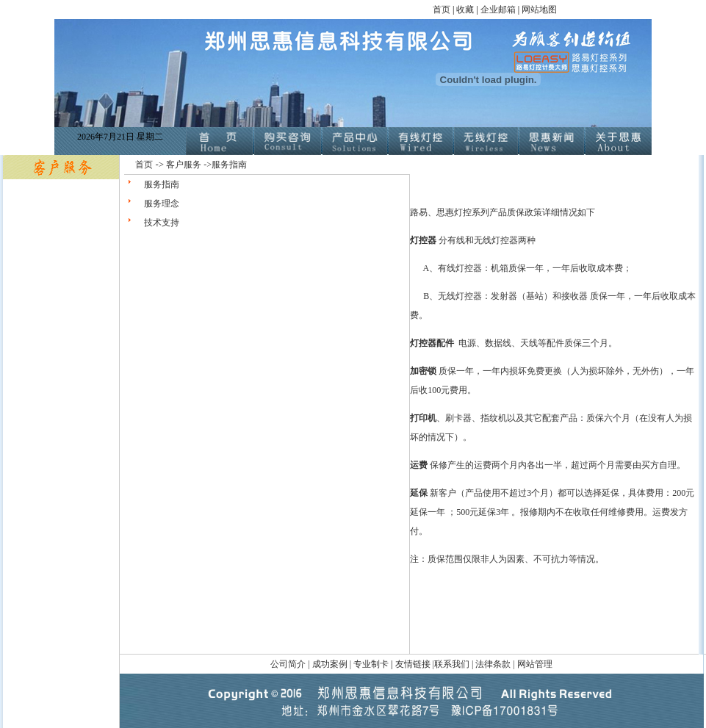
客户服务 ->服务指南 (206, 165)
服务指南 (162, 184)
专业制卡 (371, 664)
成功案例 (331, 664)
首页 (442, 10)
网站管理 (535, 664)
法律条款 (493, 664)
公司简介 (289, 664)
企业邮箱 (498, 10)
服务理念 (162, 203)
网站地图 (539, 10)
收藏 (466, 10)
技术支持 (162, 223)
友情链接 (413, 664)
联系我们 (452, 664)
